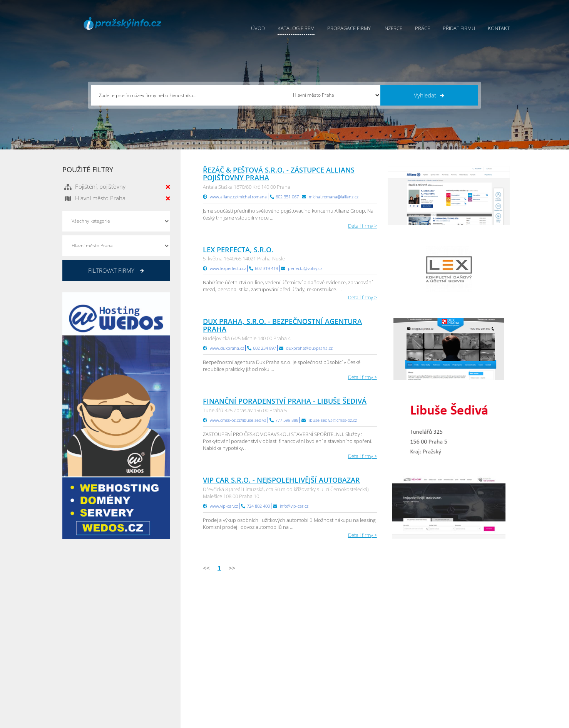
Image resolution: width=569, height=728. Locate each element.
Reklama (225, 679)
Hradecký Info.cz (384, 669)
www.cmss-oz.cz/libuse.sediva (238, 420)
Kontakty (295, 659)
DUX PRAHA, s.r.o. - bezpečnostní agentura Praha (282, 325)
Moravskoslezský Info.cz (392, 650)
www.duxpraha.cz (227, 348)
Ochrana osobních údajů (313, 650)
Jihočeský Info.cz (459, 650)
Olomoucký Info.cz (461, 679)
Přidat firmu (459, 28)
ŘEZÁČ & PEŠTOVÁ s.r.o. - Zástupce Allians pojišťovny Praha (279, 174)
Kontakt (499, 28)
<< (206, 568)
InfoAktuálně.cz (120, 721)
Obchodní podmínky (308, 640)
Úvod (258, 28)
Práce (423, 28)
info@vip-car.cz (294, 506)
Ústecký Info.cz (382, 640)
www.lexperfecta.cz (228, 268)
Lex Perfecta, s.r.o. (238, 250)
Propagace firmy (349, 28)
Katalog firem (296, 28)
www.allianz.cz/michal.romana (238, 197)
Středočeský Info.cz (462, 669)
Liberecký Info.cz (384, 688)
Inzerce (393, 28)
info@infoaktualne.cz (97, 668)
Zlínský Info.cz (456, 659)
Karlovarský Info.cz (462, 688)
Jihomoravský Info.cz (388, 679)
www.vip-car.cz (224, 506)
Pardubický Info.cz (386, 631)
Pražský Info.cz (457, 640)
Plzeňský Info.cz (458, 631)
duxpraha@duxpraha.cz (309, 348)
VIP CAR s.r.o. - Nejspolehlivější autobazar (281, 480)
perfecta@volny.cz (305, 268)
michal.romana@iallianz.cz (334, 197)
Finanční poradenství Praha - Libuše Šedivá (285, 401)
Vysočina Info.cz (384, 659)
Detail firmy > (362, 226)
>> (232, 568)
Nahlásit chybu (301, 669)
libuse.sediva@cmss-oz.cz (333, 420)
